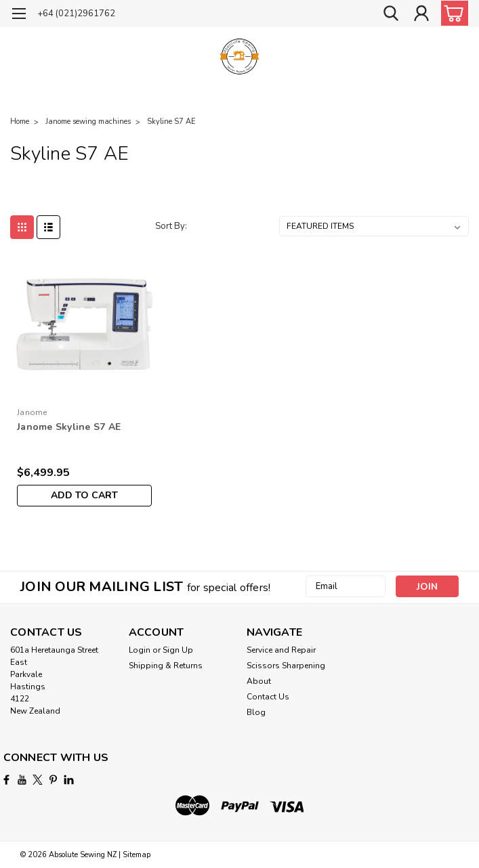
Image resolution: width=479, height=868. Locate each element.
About (259, 681)
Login (140, 650)
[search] (391, 14)
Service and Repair (281, 650)
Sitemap (137, 855)
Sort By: (171, 226)
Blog (256, 712)
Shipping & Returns (166, 666)
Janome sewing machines (88, 122)
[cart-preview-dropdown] (452, 13)
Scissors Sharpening (286, 666)
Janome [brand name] (32, 412)
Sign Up (178, 650)
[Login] (421, 14)
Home (20, 122)
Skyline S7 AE (171, 122)
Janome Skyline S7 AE (69, 427)
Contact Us (268, 697)
